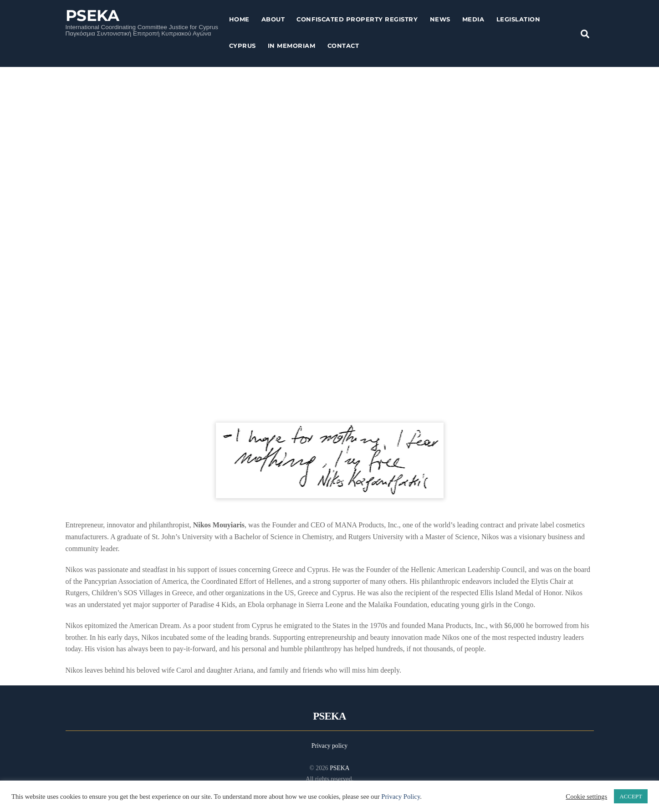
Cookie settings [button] (586, 797)
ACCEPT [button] (631, 796)
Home (239, 19)
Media (473, 19)
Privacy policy (329, 746)
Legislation (519, 19)
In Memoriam (292, 46)
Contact (343, 46)
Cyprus (243, 46)
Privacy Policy (401, 797)
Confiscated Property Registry (357, 19)
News (440, 19)
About (273, 19)
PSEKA (340, 768)
